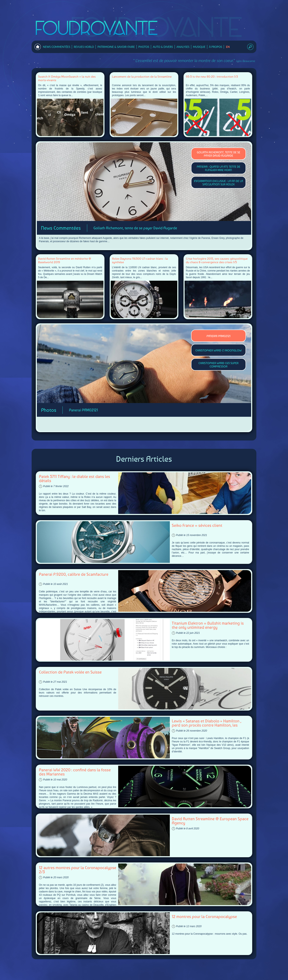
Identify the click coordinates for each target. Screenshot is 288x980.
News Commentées (56, 47)
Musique (199, 47)
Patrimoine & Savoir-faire (116, 47)
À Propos (215, 47)
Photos (144, 47)
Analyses (183, 47)
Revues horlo (84, 47)
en (228, 47)
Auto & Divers (163, 47)
